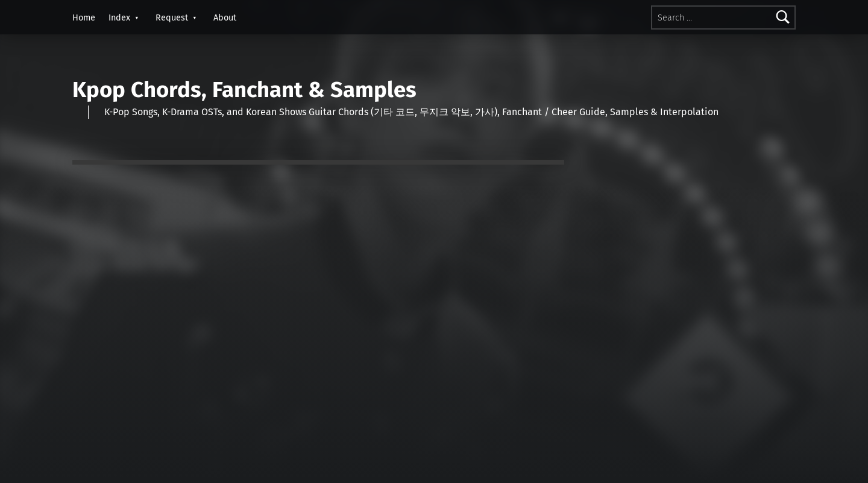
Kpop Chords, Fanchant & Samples (244, 90)
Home (84, 17)
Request (172, 17)
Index (119, 17)
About (225, 17)
